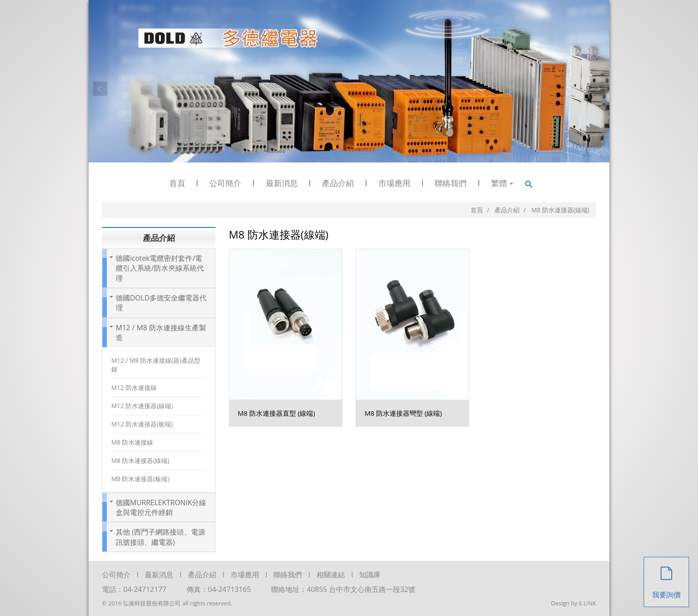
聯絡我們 (450, 183)
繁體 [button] (502, 183)
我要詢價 (666, 578)
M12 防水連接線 (134, 387)
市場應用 (394, 183)
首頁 (177, 183)
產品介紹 (338, 183)
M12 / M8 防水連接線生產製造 (161, 332)
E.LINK (587, 603)
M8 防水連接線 (132, 442)
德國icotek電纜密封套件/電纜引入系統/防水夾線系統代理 (160, 268)
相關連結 (331, 575)
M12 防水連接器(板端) (142, 424)
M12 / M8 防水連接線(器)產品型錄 (156, 365)
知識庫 (370, 575)
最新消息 (282, 183)
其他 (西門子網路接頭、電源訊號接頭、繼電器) (160, 537)
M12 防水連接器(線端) (142, 406)
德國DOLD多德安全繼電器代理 (161, 303)
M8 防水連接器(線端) (140, 460)
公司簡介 (225, 183)
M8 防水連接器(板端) (140, 479)
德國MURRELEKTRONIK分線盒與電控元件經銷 (161, 507)
